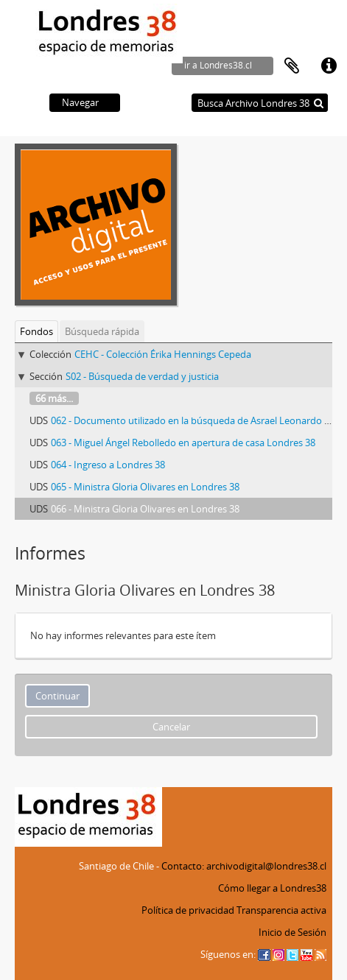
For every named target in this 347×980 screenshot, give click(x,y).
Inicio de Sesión (292, 932)
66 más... (54, 398)
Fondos (36, 331)
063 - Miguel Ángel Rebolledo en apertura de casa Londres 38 (183, 443)
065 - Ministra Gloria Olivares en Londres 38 (145, 487)
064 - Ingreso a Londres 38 (108, 465)
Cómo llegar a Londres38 (272, 888)
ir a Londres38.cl (218, 65)
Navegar (80, 102)
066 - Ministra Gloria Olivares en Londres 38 (145, 509)
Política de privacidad (188, 910)
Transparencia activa (281, 910)
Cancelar (171, 727)
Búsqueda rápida (102, 331)
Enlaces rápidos (329, 66)
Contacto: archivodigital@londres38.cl (244, 866)
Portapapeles (292, 66)
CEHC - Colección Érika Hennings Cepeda (163, 354)
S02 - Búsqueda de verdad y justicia (142, 376)
